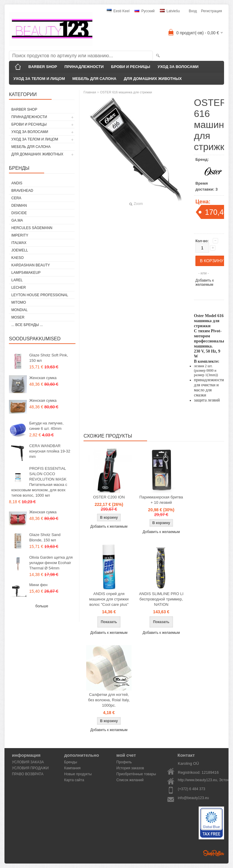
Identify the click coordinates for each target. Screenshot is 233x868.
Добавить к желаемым (205, 282)
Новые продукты (78, 774)
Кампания (72, 768)
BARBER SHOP (43, 67)
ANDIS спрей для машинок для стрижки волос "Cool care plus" (109, 599)
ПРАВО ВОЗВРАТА (28, 774)
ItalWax (19, 243)
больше (42, 606)
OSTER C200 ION (109, 497)
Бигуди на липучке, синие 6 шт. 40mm (46, 426)
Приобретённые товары (136, 774)
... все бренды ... (27, 325)
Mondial (20, 310)
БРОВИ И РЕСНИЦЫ (131, 67)
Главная (90, 92)
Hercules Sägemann (32, 228)
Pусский (145, 11)
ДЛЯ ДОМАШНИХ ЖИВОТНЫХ (153, 79)
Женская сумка (43, 378)
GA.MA (17, 220)
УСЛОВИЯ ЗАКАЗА (28, 762)
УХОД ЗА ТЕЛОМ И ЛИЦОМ (39, 79)
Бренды (71, 762)
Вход (193, 11)
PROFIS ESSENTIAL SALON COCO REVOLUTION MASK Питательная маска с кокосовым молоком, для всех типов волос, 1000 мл (39, 482)
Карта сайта (74, 780)
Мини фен (38, 585)
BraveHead (22, 191)
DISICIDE (19, 213)
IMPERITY (20, 235)
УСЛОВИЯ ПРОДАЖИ (30, 768)
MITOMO (19, 302)
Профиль (124, 762)
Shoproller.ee (214, 853)
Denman (19, 206)
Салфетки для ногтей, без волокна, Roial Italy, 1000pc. (109, 700)
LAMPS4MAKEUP (26, 273)
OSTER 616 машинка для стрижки (126, 92)
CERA (16, 198)
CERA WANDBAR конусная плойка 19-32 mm (50, 451)
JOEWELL (20, 250)
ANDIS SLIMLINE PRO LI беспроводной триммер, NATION (161, 599)
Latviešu (170, 11)
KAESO (17, 258)
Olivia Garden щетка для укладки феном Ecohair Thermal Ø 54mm (51, 563)
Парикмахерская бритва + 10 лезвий (161, 500)
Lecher (19, 288)
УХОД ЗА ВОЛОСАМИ (178, 67)
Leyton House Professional (40, 295)
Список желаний (130, 780)
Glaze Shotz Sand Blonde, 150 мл (45, 537)
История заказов (130, 768)
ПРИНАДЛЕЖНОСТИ (84, 67)
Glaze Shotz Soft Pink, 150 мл (49, 358)
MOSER (18, 317)
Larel (17, 280)
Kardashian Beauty (31, 265)
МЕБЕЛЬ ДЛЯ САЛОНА (95, 79)
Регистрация (212, 11)
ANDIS (17, 183)
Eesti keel (118, 11)
